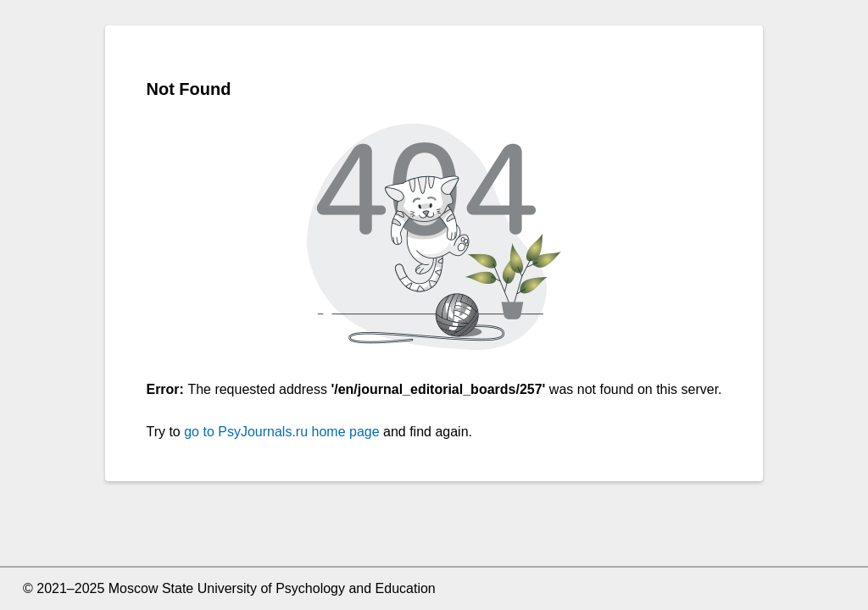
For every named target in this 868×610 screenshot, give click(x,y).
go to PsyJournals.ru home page (281, 432)
